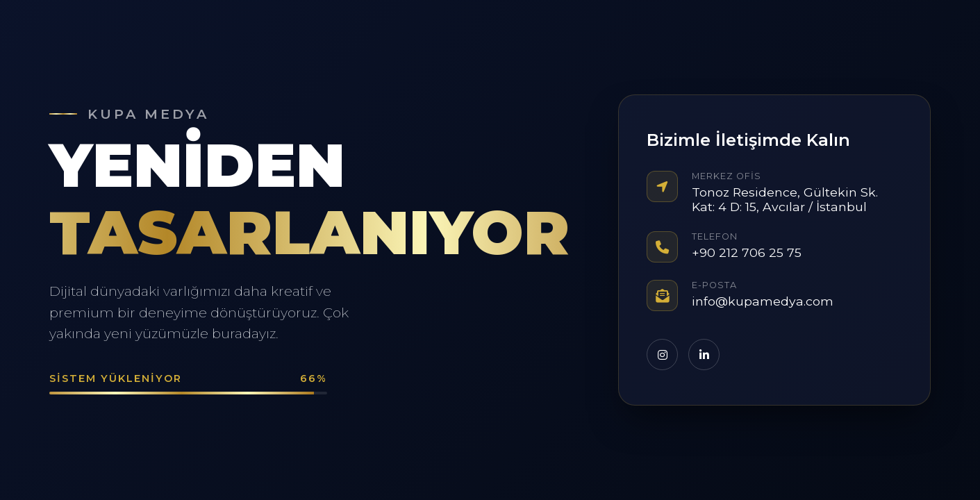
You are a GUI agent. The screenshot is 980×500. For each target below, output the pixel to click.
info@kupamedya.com (763, 301)
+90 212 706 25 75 (747, 252)
